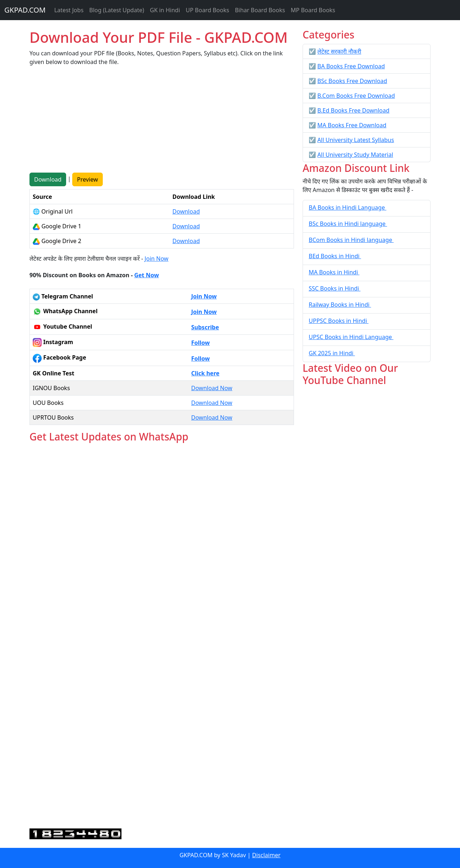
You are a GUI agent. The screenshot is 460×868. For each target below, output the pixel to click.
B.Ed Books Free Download (353, 110)
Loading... (162, 636)
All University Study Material (355, 155)
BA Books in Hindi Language (348, 207)
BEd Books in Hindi (335, 256)
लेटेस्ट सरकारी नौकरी (339, 51)
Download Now (212, 388)
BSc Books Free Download (352, 81)
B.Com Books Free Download (356, 96)
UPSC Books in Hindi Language (351, 337)
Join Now (156, 259)
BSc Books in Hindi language (348, 224)
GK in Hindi (165, 10)
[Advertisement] (162, 122)
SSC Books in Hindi (335, 288)
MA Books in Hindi (334, 272)
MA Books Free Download (352, 125)
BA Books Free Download (351, 66)
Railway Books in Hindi (340, 305)
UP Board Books (208, 10)
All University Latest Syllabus (356, 140)
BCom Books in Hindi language (351, 240)
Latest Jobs (69, 10)
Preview (87, 179)
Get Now (146, 275)
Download (48, 179)
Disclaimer (266, 855)
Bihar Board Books (260, 10)
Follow (201, 343)
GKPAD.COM (25, 10)
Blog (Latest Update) (117, 10)
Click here (205, 373)
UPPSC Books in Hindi (339, 321)
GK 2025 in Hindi (332, 353)
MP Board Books (313, 10)
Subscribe (205, 327)
